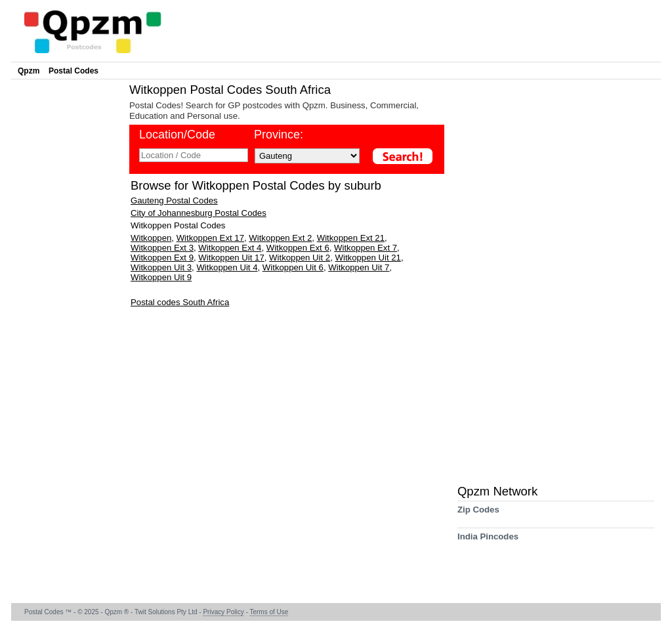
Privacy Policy (223, 612)
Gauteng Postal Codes (174, 200)
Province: (279, 135)
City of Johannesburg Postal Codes (199, 213)
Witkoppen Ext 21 (351, 238)
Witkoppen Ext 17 (210, 238)
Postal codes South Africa (180, 302)
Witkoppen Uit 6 (293, 267)
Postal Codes (73, 71)
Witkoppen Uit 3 (161, 267)
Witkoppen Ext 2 (280, 238)
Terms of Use (269, 612)
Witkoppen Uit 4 (227, 267)
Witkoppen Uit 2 (300, 258)
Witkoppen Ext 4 (230, 248)
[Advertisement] (67, 280)
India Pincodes (488, 541)
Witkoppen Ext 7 (366, 248)
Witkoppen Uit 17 (231, 258)
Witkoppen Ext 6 (298, 248)
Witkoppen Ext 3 (162, 248)
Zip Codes (478, 514)
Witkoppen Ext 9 (162, 258)
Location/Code (177, 135)
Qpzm (29, 71)
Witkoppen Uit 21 (368, 258)
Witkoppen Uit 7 (359, 267)
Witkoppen (151, 238)
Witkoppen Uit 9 (161, 277)
